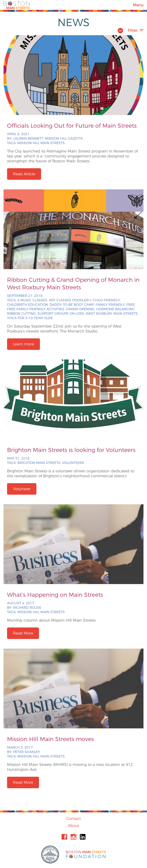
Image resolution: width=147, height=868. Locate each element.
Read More (23, 633)
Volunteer (22, 489)
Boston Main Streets (17, 5)
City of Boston (51, 855)
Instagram (73, 837)
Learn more (23, 344)
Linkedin (83, 837)
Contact (73, 819)
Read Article (24, 174)
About (73, 826)
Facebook (64, 837)
